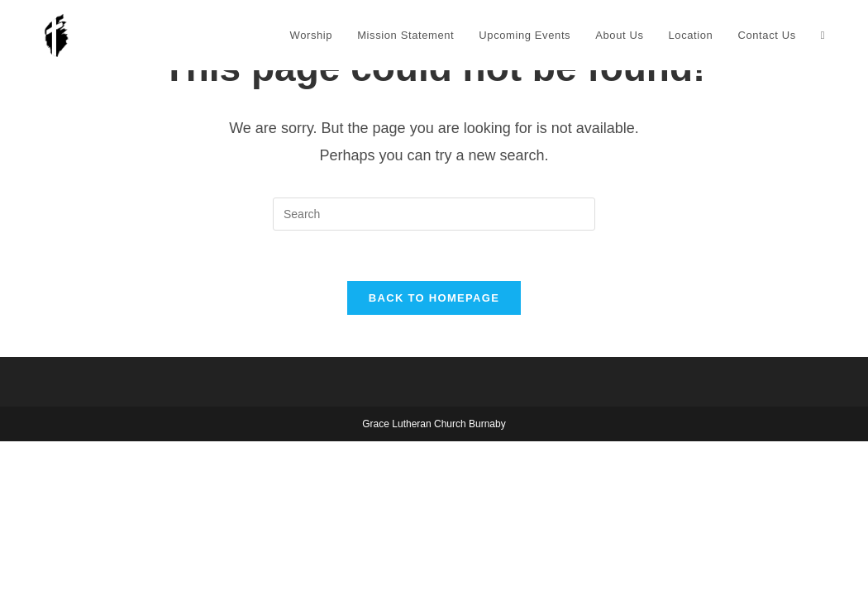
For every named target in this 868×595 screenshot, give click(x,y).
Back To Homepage (434, 298)
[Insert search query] (434, 214)
